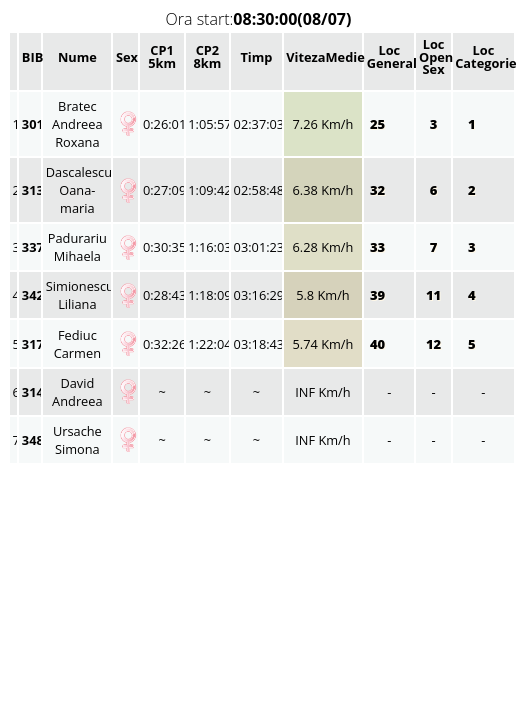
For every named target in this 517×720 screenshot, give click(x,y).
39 (379, 295)
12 (433, 344)
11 (433, 295)
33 (379, 247)
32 (379, 190)
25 (379, 124)
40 (379, 344)
